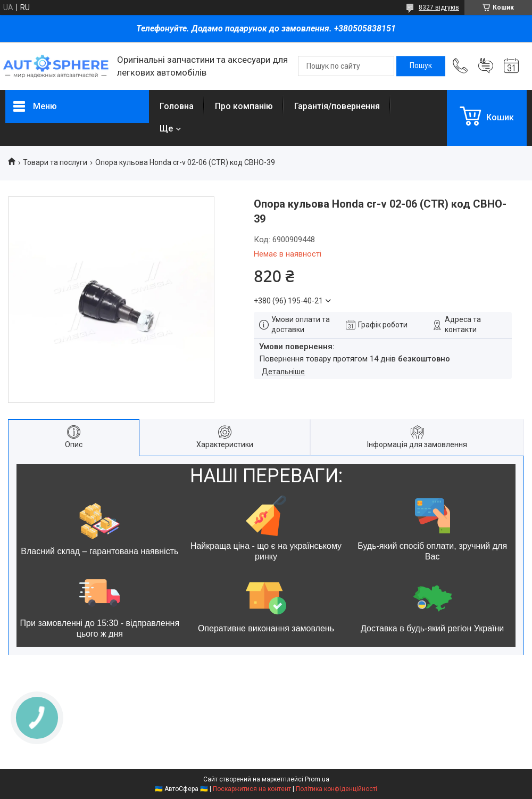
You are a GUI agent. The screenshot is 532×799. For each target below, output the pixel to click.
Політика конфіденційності (336, 789)
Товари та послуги (55, 162)
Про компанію (244, 106)
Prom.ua (317, 779)
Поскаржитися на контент (252, 789)
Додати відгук (486, 66)
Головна (177, 106)
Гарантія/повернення (337, 106)
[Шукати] (421, 66)
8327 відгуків (439, 7)
